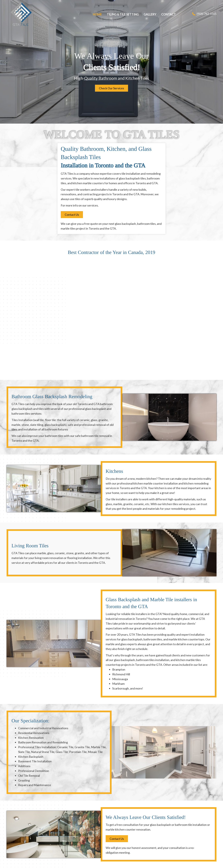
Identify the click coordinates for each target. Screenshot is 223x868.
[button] (111, 88)
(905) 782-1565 (207, 14)
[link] (97, 14)
